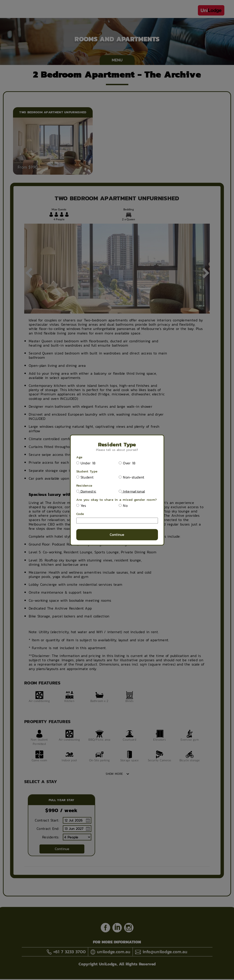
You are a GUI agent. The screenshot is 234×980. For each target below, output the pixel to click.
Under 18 (86, 463)
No (123, 506)
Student (85, 477)
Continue (117, 535)
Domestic (86, 491)
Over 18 (127, 463)
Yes (81, 506)
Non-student (132, 477)
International (132, 491)
